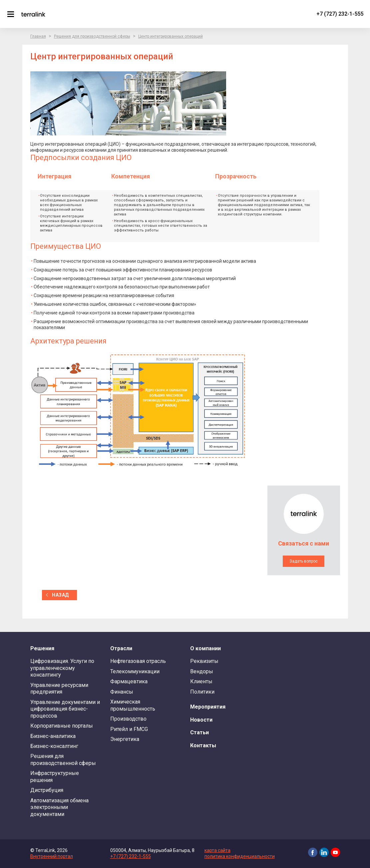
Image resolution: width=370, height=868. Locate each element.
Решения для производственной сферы (92, 36)
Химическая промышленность (133, 705)
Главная (38, 36)
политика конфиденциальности (240, 856)
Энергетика (125, 739)
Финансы (122, 692)
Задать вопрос (304, 561)
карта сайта (217, 850)
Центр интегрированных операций (171, 36)
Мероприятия (208, 707)
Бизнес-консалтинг (54, 746)
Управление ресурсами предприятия (59, 688)
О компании (205, 648)
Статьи (199, 732)
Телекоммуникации (135, 671)
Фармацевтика (129, 681)
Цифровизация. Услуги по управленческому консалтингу (62, 668)
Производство (128, 719)
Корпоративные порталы (62, 726)
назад (60, 595)
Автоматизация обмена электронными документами (59, 807)
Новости (201, 720)
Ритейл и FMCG (129, 729)
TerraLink (33, 14)
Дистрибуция (47, 790)
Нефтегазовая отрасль (138, 661)
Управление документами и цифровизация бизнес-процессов (65, 709)
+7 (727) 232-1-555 (340, 14)
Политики (202, 692)
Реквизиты (204, 661)
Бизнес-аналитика (53, 736)
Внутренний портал (52, 856)
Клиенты (201, 681)
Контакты (203, 745)
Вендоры (202, 671)
